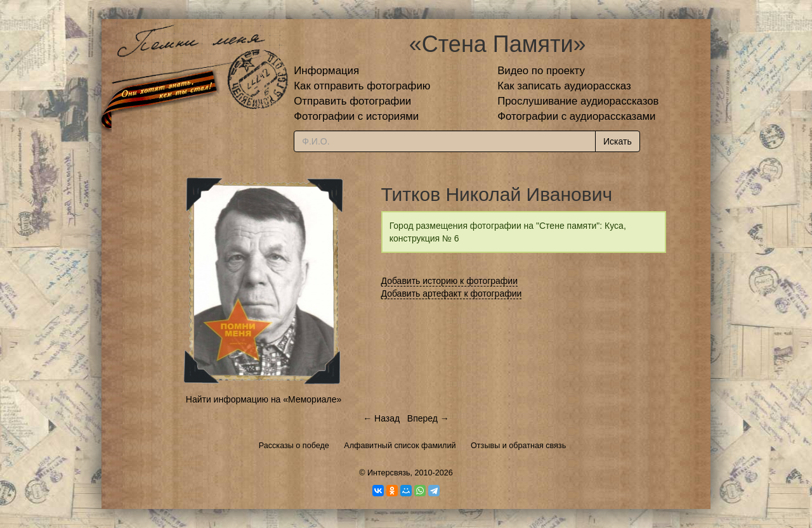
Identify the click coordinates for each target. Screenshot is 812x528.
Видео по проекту (541, 71)
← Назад (381, 418)
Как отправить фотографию (362, 86)
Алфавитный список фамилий (400, 446)
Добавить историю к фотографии (450, 281)
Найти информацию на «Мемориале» (264, 399)
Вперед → (428, 418)
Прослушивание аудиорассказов (578, 101)
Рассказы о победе (294, 446)
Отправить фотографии (352, 101)
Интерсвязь (389, 473)
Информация (326, 71)
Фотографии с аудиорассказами (576, 116)
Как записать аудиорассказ (564, 86)
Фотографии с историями (356, 116)
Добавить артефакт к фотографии (452, 293)
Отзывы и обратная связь (518, 446)
